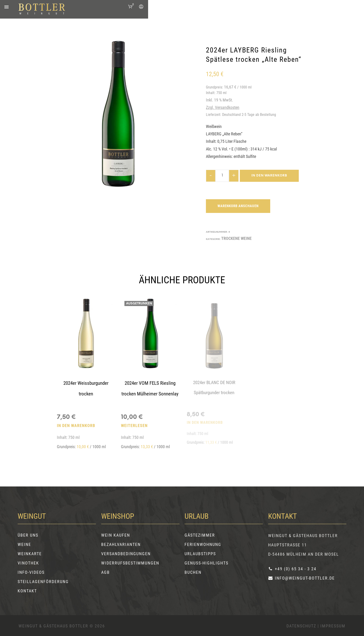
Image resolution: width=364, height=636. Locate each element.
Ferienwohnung (203, 544)
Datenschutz (301, 626)
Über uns (28, 535)
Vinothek (28, 563)
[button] (132, 7)
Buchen (193, 572)
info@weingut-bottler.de (301, 578)
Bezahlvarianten (121, 544)
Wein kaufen (116, 535)
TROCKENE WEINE (236, 238)
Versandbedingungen (126, 554)
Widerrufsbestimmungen (130, 563)
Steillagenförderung (43, 582)
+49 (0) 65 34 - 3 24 (292, 569)
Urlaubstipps (200, 554)
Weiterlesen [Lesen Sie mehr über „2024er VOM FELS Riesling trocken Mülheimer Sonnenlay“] (135, 423)
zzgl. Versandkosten (223, 107)
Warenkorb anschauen (238, 206)
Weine (24, 544)
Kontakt (27, 591)
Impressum (333, 626)
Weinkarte (30, 554)
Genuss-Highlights (206, 563)
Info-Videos (31, 572)
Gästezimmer (200, 535)
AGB (106, 572)
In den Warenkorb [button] (76, 426)
